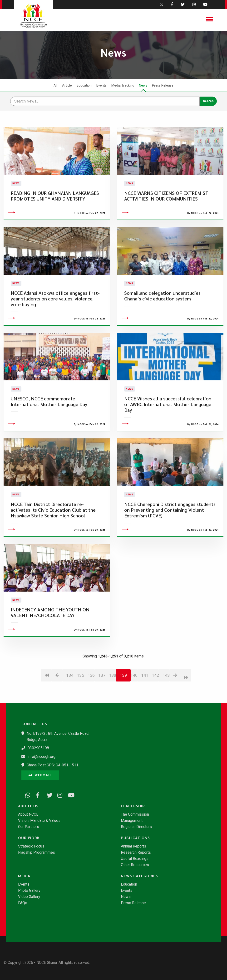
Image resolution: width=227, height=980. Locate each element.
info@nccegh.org (42, 757)
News (143, 85)
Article (67, 85)
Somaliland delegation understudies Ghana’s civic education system (162, 324)
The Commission (135, 814)
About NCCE (28, 814)
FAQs (23, 903)
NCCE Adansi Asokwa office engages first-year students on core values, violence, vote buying (55, 327)
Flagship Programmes (37, 853)
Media (24, 876)
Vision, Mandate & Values (39, 821)
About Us (28, 806)
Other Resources (135, 865)
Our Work (29, 838)
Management (132, 821)
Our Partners (29, 827)
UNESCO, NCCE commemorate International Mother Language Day (49, 430)
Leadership (133, 806)
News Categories (139, 876)
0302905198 (38, 748)
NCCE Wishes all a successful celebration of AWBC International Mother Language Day (168, 433)
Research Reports (136, 853)
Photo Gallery (29, 891)
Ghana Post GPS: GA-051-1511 (52, 765)
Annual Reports (133, 846)
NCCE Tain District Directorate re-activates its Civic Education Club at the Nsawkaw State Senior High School (53, 538)
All (55, 85)
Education (84, 85)
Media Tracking (123, 85)
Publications (135, 838)
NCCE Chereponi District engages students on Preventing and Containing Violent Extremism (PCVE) (170, 538)
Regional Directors (136, 827)
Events (101, 85)
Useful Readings (135, 859)
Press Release (163, 85)
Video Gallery (29, 897)
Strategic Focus (31, 846)
